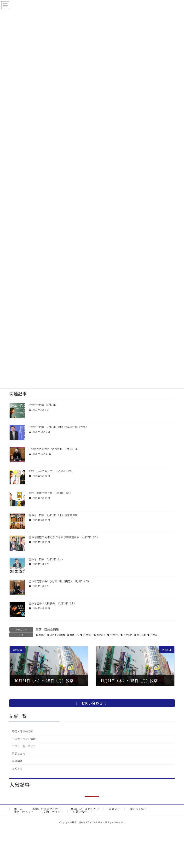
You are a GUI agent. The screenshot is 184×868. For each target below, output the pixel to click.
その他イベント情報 (24, 739)
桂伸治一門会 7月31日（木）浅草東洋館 (53, 515)
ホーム (18, 809)
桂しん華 (141, 635)
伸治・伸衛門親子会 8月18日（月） (50, 493)
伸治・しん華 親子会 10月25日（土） (51, 471)
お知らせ (17, 768)
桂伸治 (154, 635)
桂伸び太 (101, 635)
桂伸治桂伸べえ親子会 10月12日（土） (52, 603)
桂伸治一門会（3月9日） (43, 405)
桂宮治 (42, 635)
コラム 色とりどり (24, 746)
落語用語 (17, 761)
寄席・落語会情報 (47, 629)
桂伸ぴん (115, 635)
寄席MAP (114, 809)
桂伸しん (74, 635)
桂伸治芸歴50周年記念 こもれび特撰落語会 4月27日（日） (64, 537)
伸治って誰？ (138, 809)
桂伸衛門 (128, 635)
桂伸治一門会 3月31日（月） (46, 559)
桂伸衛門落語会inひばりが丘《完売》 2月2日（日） (60, 581)
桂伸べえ (88, 635)
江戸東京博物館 (58, 635)
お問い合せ (80, 812)
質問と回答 (19, 754)
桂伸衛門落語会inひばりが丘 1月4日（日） (55, 449)
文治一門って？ (53, 812)
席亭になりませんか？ (85, 809)
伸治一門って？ (24, 812)
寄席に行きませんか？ (46, 809)
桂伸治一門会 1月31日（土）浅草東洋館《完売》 (58, 427)
